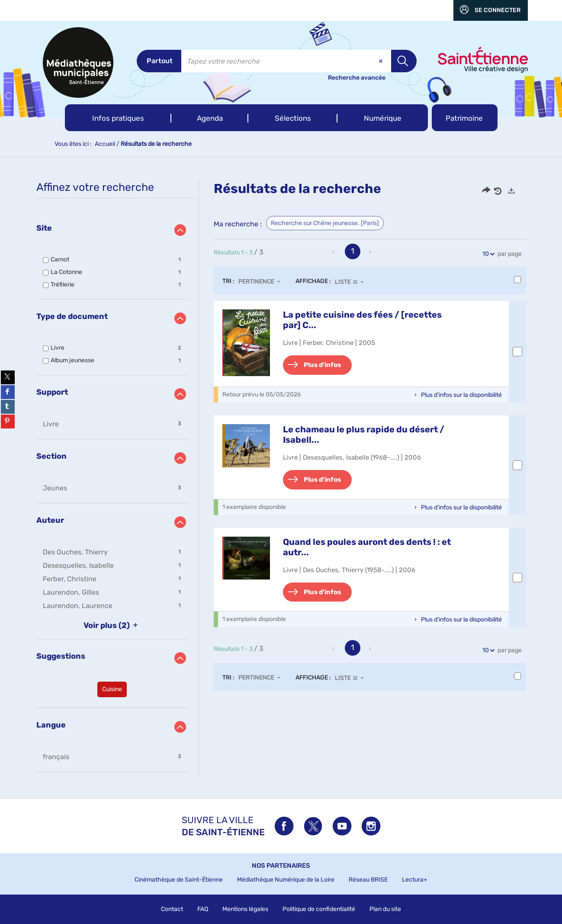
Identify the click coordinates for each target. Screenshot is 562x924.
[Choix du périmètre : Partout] (159, 61)
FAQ (203, 909)
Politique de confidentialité (319, 909)
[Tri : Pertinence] (262, 282)
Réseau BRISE (368, 880)
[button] (118, 118)
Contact (172, 909)
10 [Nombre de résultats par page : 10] (487, 254)
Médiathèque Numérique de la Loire (286, 880)
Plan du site (385, 909)
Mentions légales (245, 909)
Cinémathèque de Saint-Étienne (179, 880)
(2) (112, 625)
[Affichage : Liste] (352, 282)
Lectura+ (415, 880)
